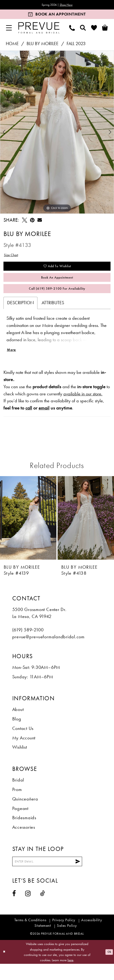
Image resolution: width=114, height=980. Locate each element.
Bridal (18, 794)
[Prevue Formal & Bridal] (39, 29)
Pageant (20, 822)
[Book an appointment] (57, 15)
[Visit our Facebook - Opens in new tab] (14, 910)
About (18, 723)
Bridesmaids (24, 831)
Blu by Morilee (43, 45)
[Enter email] (57, 876)
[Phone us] (72, 29)
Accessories (24, 841)
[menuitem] (9, 29)
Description (20, 314)
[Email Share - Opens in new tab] (40, 221)
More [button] (13, 363)
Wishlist (20, 761)
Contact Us (23, 742)
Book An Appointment (57, 284)
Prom (17, 803)
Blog (17, 733)
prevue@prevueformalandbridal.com (48, 650)
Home (12, 45)
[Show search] (83, 29)
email (44, 422)
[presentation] (28, 532)
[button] (9, 29)
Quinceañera (25, 813)
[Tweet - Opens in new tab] (25, 221)
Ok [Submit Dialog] (108, 968)
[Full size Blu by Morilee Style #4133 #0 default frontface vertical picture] (57, 133)
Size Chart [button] (13, 257)
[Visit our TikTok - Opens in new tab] (43, 910)
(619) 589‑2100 (28, 644)
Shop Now (69, 5)
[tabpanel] (57, 133)
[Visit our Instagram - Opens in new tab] (28, 910)
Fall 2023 (76, 45)
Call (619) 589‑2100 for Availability (57, 299)
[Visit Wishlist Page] (94, 29)
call (29, 422)
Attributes (53, 314)
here (70, 976)
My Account (24, 752)
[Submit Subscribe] (97, 876)
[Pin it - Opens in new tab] (32, 221)
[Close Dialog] (5, 968)
